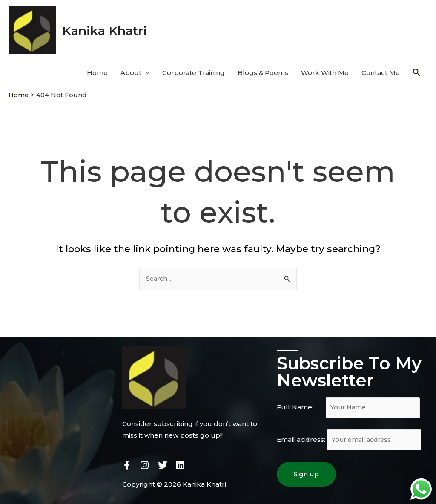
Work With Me (325, 68)
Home (97, 68)
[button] (61, 349)
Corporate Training (194, 68)
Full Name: (351, 405)
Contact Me (381, 68)
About (135, 68)
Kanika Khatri (110, 27)
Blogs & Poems (263, 68)
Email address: (351, 437)
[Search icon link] (417, 68)
